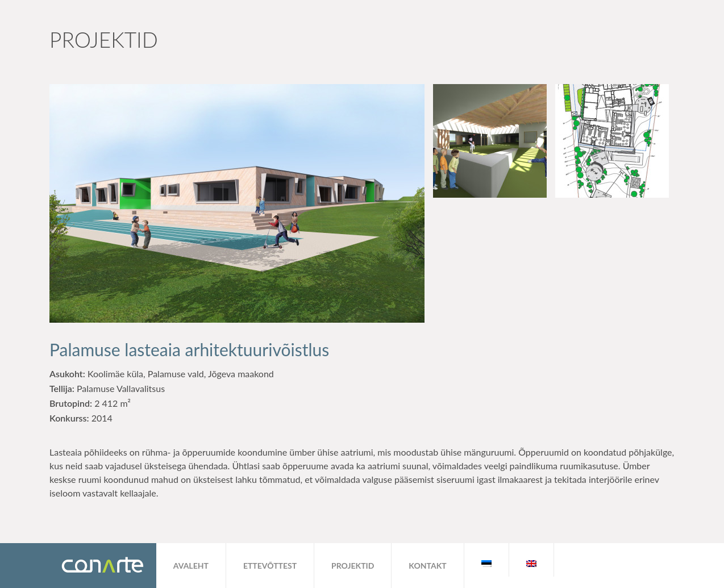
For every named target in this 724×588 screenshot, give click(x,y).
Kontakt (427, 566)
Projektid (353, 566)
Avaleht (191, 566)
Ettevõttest (270, 566)
